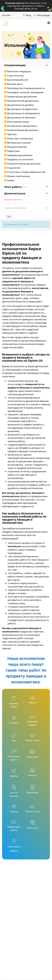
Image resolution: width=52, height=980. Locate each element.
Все (9, 216)
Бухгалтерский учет (16, 80)
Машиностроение (16, 147)
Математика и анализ (17, 143)
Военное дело (13, 84)
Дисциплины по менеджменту (22, 113)
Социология (12, 168)
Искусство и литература (19, 138)
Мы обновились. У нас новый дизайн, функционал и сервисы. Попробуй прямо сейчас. (26, 6)
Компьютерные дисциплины (21, 130)
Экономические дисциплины (21, 101)
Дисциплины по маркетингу (21, 109)
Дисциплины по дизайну (19, 105)
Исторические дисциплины (21, 126)
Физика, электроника (17, 176)
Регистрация (42, 15)
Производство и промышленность (25, 88)
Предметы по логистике (19, 159)
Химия (9, 180)
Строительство (14, 76)
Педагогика (12, 151)
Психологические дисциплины (22, 164)
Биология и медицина (18, 71)
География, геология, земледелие (24, 92)
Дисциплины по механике (20, 118)
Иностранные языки (17, 122)
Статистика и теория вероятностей (25, 172)
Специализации (26, 65)
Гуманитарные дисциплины (21, 97)
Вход (27, 15)
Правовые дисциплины (18, 155)
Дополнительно (26, 193)
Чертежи (10, 134)
